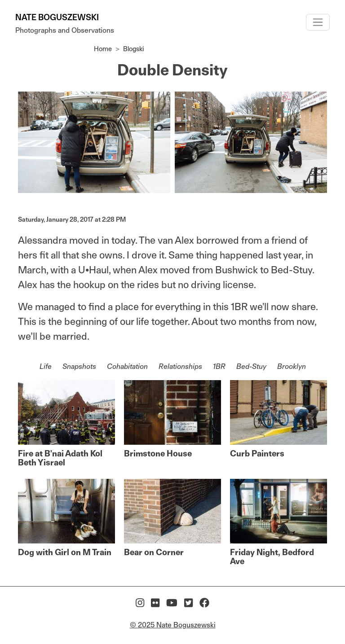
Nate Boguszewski (57, 17)
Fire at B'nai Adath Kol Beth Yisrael (60, 458)
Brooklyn (292, 366)
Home (103, 49)
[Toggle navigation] (318, 22)
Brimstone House (158, 453)
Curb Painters (257, 453)
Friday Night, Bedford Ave (272, 557)
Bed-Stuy (251, 366)
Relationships (180, 366)
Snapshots (79, 366)
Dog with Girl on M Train (65, 552)
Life (46, 366)
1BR (219, 366)
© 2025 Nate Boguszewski (173, 625)
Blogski (134, 49)
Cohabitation (127, 366)
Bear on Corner (154, 552)
